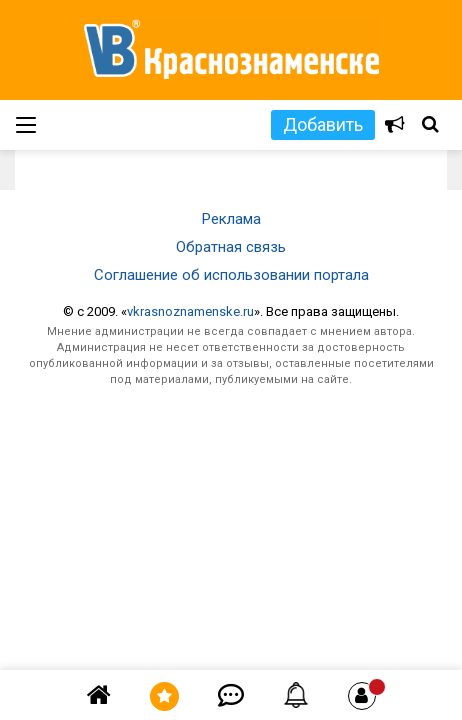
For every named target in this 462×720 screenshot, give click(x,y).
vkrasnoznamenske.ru (190, 311)
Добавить (323, 124)
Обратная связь (231, 247)
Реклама (231, 219)
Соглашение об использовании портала (231, 275)
